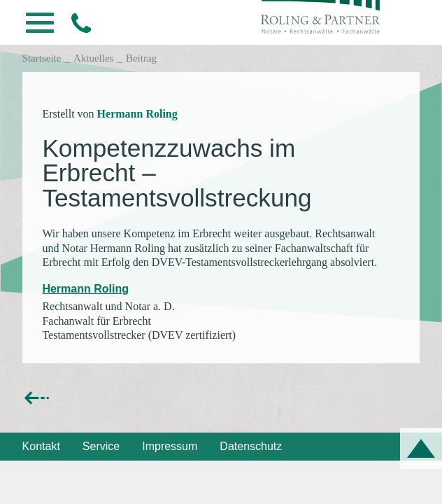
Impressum (170, 446)
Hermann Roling (137, 114)
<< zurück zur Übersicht (81, 398)
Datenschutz (251, 446)
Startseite (42, 58)
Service (101, 446)
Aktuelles (94, 58)
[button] (40, 27)
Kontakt (41, 446)
